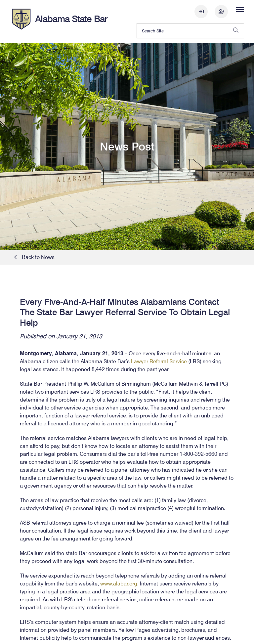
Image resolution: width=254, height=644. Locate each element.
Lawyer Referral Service (159, 361)
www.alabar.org (119, 584)
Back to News (34, 257)
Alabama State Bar (71, 19)
